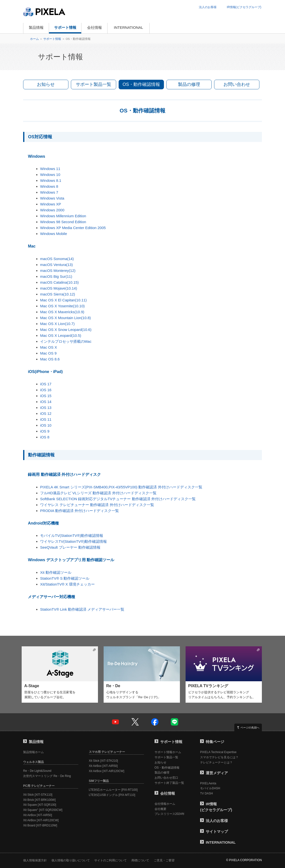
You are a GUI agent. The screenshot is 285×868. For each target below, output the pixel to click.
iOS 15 (46, 396)
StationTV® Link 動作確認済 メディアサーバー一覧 (82, 609)
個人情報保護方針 (35, 860)
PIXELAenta (208, 783)
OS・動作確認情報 (141, 84)
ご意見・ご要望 (164, 860)
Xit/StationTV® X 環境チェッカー (67, 584)
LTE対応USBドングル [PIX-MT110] (112, 795)
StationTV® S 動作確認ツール (65, 578)
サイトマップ (214, 831)
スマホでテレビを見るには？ (219, 757)
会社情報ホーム (165, 804)
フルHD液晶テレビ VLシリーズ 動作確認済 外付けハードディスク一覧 (98, 493)
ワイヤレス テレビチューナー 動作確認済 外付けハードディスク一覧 (97, 505)
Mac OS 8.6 (50, 359)
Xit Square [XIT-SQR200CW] (43, 810)
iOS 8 (45, 437)
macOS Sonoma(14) (57, 259)
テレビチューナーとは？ (216, 762)
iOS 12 (46, 413)
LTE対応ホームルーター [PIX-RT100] (113, 790)
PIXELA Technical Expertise (218, 752)
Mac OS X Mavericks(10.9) (62, 312)
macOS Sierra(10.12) (58, 294)
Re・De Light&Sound (37, 771)
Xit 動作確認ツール (56, 572)
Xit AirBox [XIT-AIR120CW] (41, 820)
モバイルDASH (210, 788)
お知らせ (46, 84)
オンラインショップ (173, 28)
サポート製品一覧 (94, 84)
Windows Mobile (54, 234)
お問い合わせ (237, 84)
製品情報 (36, 27)
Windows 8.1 (51, 180)
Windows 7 (49, 192)
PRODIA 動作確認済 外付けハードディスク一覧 (79, 511)
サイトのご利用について (111, 860)
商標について (140, 860)
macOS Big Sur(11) (56, 276)
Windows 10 (50, 175)
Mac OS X (48, 347)
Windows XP (51, 204)
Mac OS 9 (48, 353)
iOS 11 (46, 419)
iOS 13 (46, 408)
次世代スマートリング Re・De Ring (47, 776)
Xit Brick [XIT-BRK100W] (39, 800)
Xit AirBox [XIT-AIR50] (38, 815)
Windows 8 (49, 186)
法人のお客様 (208, 7)
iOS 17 (46, 384)
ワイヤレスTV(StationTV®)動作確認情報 (73, 541)
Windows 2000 (52, 210)
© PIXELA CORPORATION (244, 860)
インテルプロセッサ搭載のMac (66, 341)
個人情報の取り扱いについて (71, 860)
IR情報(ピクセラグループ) (244, 7)
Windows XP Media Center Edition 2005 (73, 228)
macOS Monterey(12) (58, 271)
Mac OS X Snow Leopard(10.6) (66, 330)
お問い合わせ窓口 (166, 778)
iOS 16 (46, 390)
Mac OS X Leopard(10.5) (61, 335)
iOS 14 (46, 402)
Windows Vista (52, 198)
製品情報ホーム (33, 752)
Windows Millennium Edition (63, 216)
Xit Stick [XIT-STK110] (38, 795)
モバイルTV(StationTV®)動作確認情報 (72, 535)
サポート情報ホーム (168, 752)
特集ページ (212, 742)
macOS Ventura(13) (56, 265)
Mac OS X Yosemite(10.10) (62, 306)
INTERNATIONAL (129, 27)
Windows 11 (50, 169)
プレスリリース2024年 (170, 814)
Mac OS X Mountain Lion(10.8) (65, 318)
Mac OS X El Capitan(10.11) (63, 300)
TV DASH (206, 793)
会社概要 (160, 809)
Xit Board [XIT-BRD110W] (40, 825)
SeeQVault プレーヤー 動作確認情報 (70, 547)
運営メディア (214, 773)
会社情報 (95, 27)
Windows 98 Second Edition (63, 222)
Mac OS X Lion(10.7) (57, 324)
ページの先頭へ (250, 728)
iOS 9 (45, 431)
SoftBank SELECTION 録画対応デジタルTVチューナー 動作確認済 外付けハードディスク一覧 (118, 499)
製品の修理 (189, 84)
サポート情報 (65, 27)
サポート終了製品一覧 (169, 783)
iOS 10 (46, 425)
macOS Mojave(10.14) (59, 288)
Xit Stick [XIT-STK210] (103, 761)
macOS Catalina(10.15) (59, 282)
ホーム (34, 39)
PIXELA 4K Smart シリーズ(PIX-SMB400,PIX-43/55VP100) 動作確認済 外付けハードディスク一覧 (121, 487)
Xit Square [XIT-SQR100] (40, 805)
